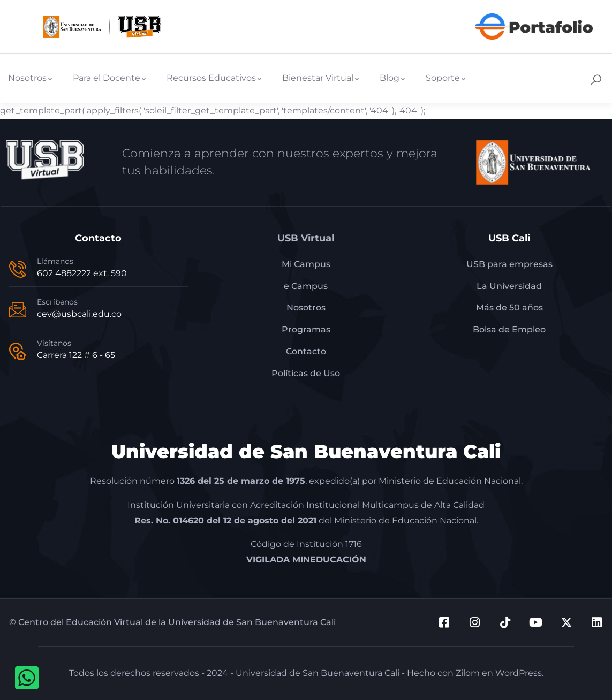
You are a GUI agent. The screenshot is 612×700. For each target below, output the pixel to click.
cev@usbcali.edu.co (79, 314)
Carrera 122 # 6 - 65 (76, 355)
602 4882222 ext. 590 (82, 273)
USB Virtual (306, 238)
